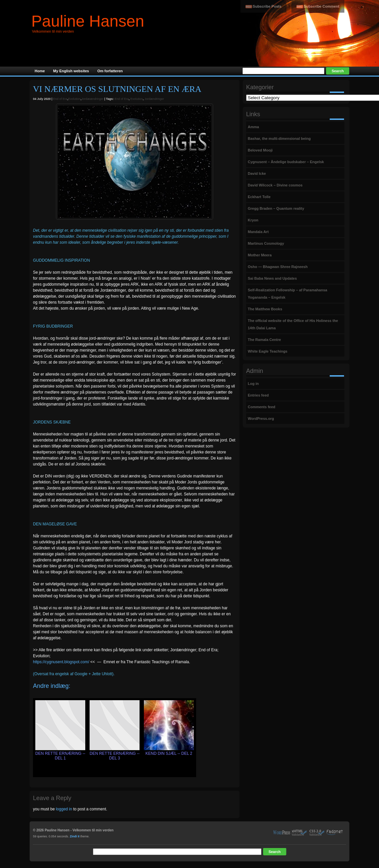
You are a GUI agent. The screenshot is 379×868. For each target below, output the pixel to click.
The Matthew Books (265, 309)
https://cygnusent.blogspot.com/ (61, 662)
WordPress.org (261, 419)
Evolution (74, 99)
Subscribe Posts (267, 6)
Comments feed (262, 407)
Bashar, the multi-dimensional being (279, 139)
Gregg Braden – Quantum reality (276, 208)
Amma (253, 127)
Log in (253, 384)
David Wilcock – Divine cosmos (275, 185)
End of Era (60, 99)
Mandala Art (258, 232)
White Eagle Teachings (268, 351)
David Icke (257, 173)
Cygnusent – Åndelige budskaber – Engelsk (286, 162)
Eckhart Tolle (259, 197)
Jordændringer (154, 99)
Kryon (253, 220)
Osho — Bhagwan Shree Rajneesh (278, 267)
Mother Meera (260, 255)
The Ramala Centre (264, 340)
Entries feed (258, 395)
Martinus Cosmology (266, 243)
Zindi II (75, 836)
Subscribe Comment (322, 6)
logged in (64, 809)
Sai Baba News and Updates (272, 278)
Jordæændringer (92, 99)
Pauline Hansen (88, 21)
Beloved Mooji (260, 150)
